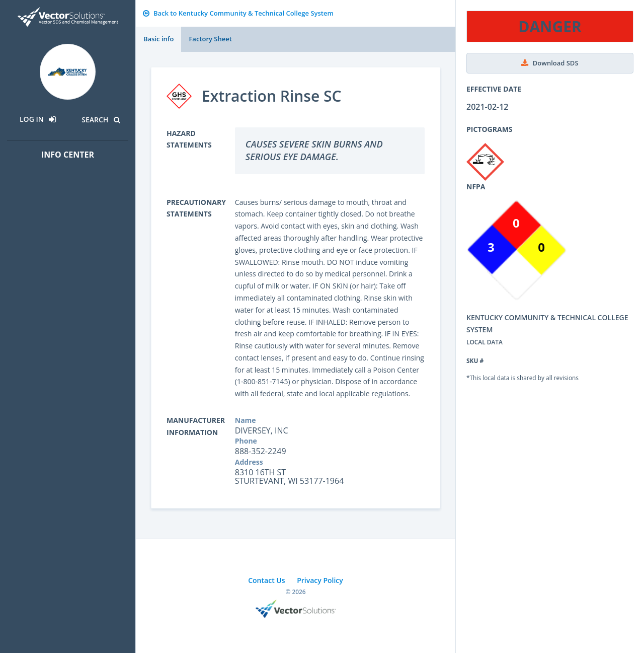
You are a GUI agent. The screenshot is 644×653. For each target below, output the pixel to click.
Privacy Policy (320, 580)
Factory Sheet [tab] (210, 39)
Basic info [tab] (158, 39)
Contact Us (266, 580)
